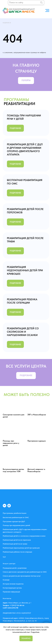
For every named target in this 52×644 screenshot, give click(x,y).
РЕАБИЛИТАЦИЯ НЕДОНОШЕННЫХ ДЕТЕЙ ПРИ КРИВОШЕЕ (25, 270)
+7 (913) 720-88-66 (17, 605)
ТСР (4, 557)
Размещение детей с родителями (15, 568)
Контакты (7, 598)
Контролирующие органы (12, 588)
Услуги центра (9, 564)
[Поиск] (41, 2)
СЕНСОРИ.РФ (13, 608)
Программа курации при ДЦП (14, 522)
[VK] (5, 506)
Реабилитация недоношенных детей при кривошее (21, 548)
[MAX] (9, 506)
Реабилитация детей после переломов (17, 540)
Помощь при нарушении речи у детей (16, 525)
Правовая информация (11, 592)
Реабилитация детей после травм (15, 544)
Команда (6, 580)
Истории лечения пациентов (13, 584)
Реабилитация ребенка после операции (17, 552)
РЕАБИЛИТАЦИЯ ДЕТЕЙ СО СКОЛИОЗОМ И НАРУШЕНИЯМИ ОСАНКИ (23, 332)
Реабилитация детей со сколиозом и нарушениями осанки (24, 536)
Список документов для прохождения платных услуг (22, 576)
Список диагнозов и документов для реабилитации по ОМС (25, 572)
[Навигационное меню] (47, 11)
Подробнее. (35, 632)
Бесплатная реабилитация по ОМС (16, 517)
